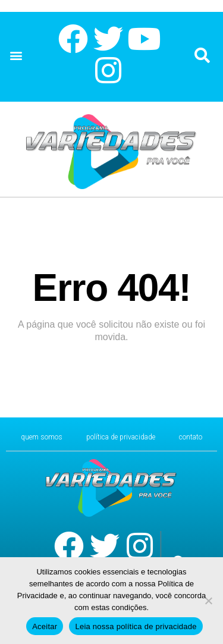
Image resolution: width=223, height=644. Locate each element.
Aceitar (45, 626)
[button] (16, 56)
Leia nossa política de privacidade (136, 626)
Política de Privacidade (121, 437)
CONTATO (191, 437)
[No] (208, 601)
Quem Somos (42, 437)
